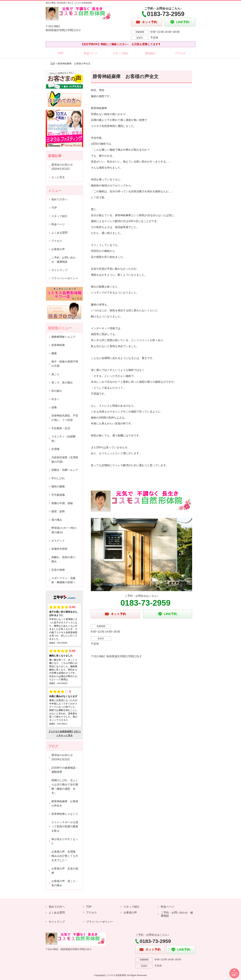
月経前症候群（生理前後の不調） (65, 460)
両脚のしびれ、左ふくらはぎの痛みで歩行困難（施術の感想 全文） (65, 787)
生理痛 (55, 449)
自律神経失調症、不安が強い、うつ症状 (65, 418)
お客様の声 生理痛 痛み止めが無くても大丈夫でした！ (65, 856)
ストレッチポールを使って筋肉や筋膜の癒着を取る (65, 827)
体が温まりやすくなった (65, 841)
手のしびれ (58, 478)
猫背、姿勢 (58, 511)
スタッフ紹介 (120, 53)
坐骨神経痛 (58, 345)
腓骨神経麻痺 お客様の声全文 (65, 804)
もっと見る (58, 177)
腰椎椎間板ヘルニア (63, 337)
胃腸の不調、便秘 (62, 503)
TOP (61, 53)
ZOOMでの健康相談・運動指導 (65, 770)
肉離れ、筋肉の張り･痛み (64, 559)
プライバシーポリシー (65, 278)
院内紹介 (150, 53)
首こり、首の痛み (62, 382)
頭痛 (54, 407)
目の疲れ (57, 391)
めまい (55, 399)
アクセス (180, 53)
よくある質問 (59, 233)
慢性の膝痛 (58, 486)
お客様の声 (58, 249)
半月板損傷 (58, 495)
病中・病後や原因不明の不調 (65, 364)
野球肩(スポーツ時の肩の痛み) (64, 530)
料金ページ (91, 53)
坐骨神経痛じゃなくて (65, 814)
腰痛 (54, 353)
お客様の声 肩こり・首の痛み (65, 883)
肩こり (55, 374)
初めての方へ (59, 199)
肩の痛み (57, 520)
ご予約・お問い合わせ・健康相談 (63, 260)
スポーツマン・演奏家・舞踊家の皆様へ (63, 580)
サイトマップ (59, 270)
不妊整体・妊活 (61, 428)
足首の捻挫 (58, 570)
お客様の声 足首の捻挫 (65, 871)
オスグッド (58, 541)
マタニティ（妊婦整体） (63, 439)
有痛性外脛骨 (59, 549)
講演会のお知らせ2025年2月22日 (62, 167)
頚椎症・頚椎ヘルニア (65, 470)
